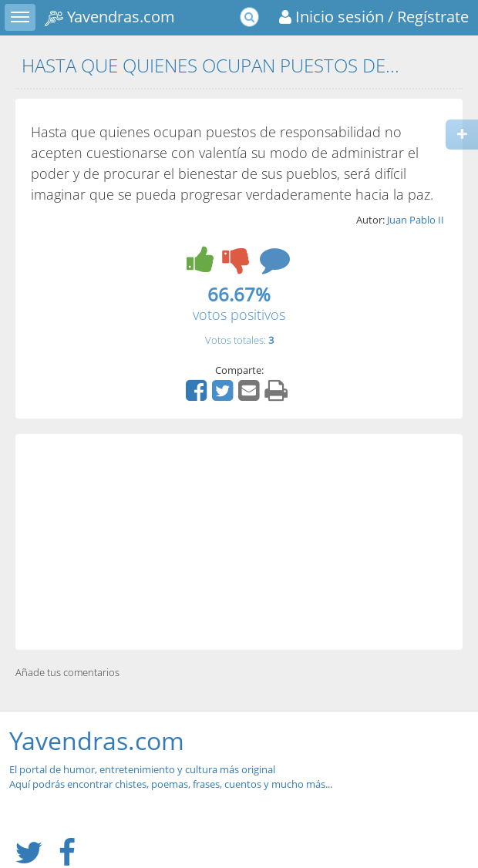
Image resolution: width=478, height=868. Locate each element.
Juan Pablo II (416, 220)
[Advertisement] (239, 542)
